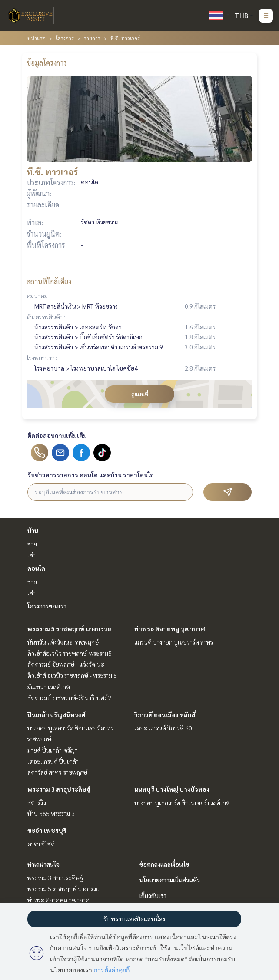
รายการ (92, 38)
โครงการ (65, 38)
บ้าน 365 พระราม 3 (51, 813)
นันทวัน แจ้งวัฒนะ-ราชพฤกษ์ (63, 642)
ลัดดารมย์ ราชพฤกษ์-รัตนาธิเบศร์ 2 (70, 697)
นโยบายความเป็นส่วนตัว (170, 880)
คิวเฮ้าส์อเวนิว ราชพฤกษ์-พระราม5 (70, 653)
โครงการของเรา (47, 606)
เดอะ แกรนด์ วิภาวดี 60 (163, 728)
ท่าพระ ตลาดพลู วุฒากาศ (170, 628)
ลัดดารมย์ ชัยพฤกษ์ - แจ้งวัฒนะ (66, 664)
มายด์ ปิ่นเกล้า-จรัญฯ (53, 750)
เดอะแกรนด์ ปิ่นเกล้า (53, 761)
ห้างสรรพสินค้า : (46, 317)
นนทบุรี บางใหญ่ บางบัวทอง (172, 789)
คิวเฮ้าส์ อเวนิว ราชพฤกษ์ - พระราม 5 (72, 675)
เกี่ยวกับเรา (153, 895)
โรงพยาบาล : (42, 358)
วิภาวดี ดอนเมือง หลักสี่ (165, 714)
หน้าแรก (37, 38)
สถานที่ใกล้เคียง (49, 281)
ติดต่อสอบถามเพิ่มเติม (57, 435)
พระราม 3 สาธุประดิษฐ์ (59, 789)
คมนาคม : (38, 296)
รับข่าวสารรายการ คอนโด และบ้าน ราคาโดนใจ (91, 475)
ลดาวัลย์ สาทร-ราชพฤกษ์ (57, 772)
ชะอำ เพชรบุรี (47, 830)
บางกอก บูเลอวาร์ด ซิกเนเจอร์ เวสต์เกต (182, 802)
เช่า (32, 555)
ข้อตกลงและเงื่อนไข (164, 864)
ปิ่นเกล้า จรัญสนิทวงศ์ (56, 714)
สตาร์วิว (37, 802)
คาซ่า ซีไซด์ (41, 844)
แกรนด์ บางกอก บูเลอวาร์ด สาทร (174, 642)
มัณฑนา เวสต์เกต (49, 687)
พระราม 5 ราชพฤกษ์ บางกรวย (69, 628)
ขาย (32, 544)
